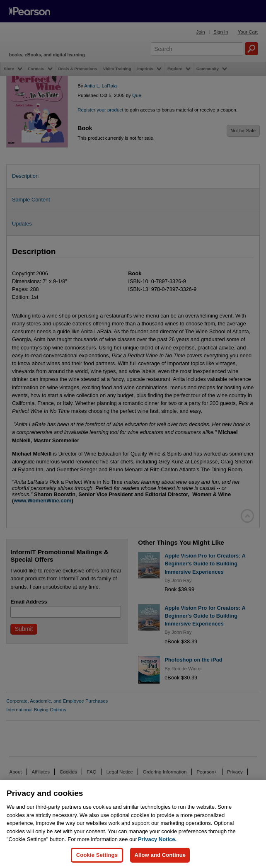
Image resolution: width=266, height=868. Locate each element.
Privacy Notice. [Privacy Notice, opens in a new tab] (157, 850)
